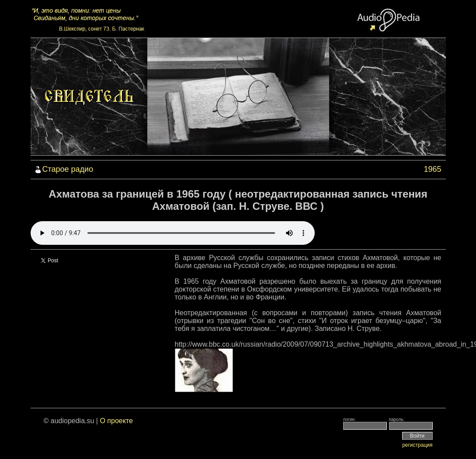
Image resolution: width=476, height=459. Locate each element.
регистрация (417, 445)
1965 (432, 169)
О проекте (116, 421)
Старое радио (68, 169)
